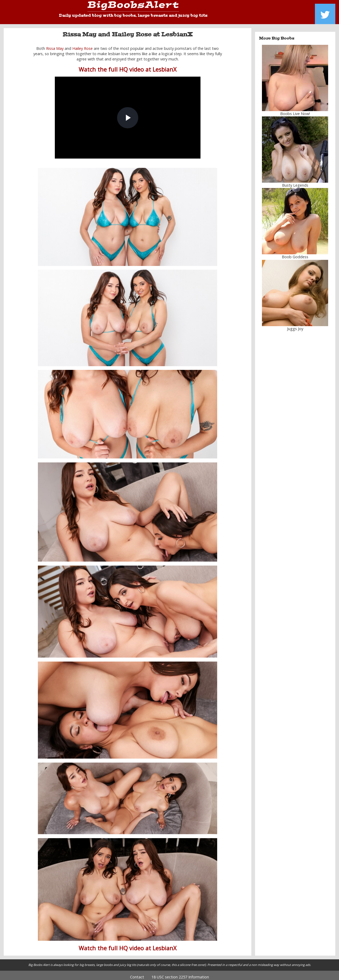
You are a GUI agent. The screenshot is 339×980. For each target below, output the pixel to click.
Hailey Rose (82, 44)
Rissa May (55, 44)
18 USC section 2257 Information (180, 973)
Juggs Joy (295, 325)
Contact (137, 973)
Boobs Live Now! (295, 110)
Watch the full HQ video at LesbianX (128, 65)
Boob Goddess (295, 253)
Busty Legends (295, 181)
